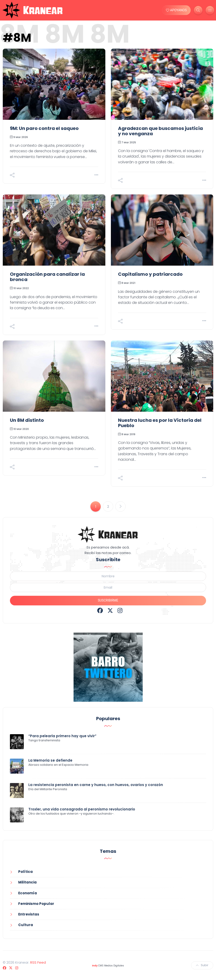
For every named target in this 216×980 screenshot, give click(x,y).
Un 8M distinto (27, 420)
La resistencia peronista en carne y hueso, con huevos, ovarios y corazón (96, 785)
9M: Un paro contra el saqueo (44, 128)
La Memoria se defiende (50, 760)
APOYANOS (176, 10)
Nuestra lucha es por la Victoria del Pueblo (160, 423)
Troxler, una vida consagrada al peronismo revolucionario (82, 809)
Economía (28, 893)
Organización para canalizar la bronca (47, 277)
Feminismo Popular (36, 904)
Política (25, 872)
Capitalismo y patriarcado (150, 274)
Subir (202, 965)
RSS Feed (38, 962)
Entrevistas (29, 914)
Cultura (26, 925)
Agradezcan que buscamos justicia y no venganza (160, 131)
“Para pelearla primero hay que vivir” (62, 736)
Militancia (27, 882)
